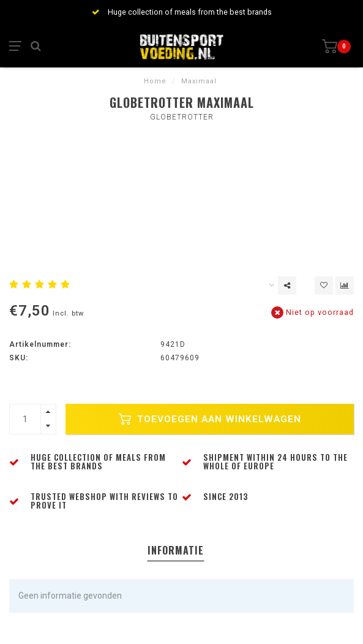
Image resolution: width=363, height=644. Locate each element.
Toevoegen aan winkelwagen (210, 419)
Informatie (176, 550)
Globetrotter (182, 117)
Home (155, 81)
